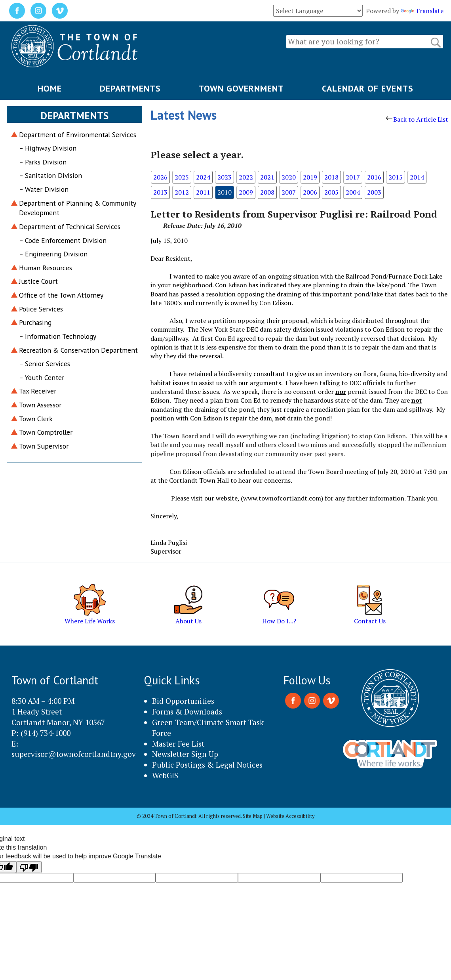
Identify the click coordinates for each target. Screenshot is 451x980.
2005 (331, 192)
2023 (225, 177)
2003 (374, 192)
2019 (310, 177)
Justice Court (38, 281)
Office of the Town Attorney (61, 295)
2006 (310, 192)
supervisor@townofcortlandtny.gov (74, 754)
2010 (225, 192)
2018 (331, 177)
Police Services (41, 309)
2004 (353, 192)
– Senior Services (45, 364)
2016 (374, 177)
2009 (246, 192)
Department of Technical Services (70, 226)
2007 (289, 192)
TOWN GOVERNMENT (241, 88)
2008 (267, 192)
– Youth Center (42, 377)
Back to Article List (417, 119)
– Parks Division (43, 162)
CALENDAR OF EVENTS (368, 88)
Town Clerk (36, 419)
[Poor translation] (29, 867)
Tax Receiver (38, 391)
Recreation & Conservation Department (78, 350)
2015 (396, 177)
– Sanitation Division (50, 175)
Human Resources (46, 268)
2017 (353, 177)
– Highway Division (48, 148)
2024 (203, 177)
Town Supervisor (44, 446)
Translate (422, 11)
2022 (246, 177)
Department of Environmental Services (78, 135)
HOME (50, 88)
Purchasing (35, 322)
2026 (160, 177)
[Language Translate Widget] (318, 11)
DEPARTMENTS (130, 88)
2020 (289, 177)
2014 (417, 177)
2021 (267, 177)
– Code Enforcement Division (63, 240)
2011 (203, 192)
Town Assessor (40, 405)
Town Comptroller (46, 432)
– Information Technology (58, 336)
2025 (182, 177)
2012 (182, 192)
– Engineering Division (53, 254)
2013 (160, 192)
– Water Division (44, 189)
